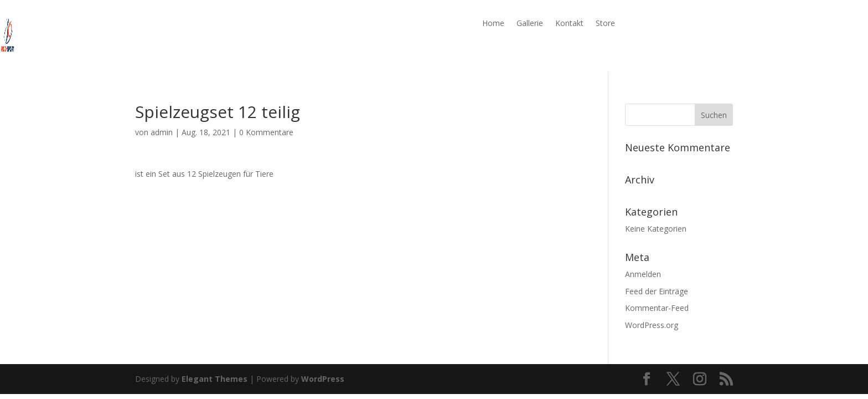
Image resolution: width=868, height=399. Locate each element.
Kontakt (569, 24)
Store (605, 24)
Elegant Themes (215, 379)
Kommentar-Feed (657, 308)
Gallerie (530, 24)
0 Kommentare (266, 132)
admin (162, 132)
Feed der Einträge (657, 291)
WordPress (323, 379)
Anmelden (643, 274)
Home (493, 24)
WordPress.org (652, 325)
